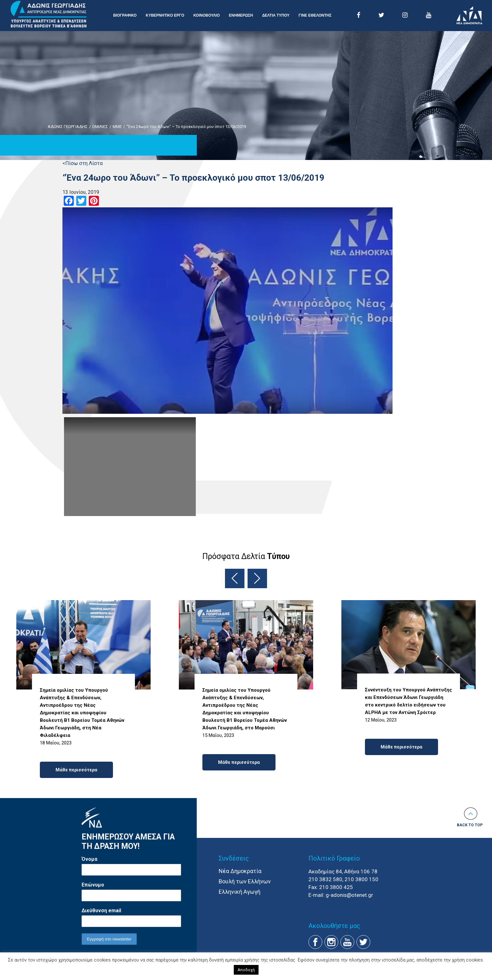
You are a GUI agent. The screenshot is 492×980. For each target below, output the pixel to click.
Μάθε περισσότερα (76, 770)
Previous (235, 578)
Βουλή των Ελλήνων (245, 881)
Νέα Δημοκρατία (240, 871)
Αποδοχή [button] (246, 970)
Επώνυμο (93, 885)
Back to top (470, 825)
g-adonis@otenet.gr (349, 895)
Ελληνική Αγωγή (240, 892)
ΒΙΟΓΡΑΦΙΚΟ (125, 15)
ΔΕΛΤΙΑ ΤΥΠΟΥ (276, 15)
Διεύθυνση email (101, 911)
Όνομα (89, 859)
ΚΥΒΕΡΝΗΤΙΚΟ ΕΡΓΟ (165, 15)
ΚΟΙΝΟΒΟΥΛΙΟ (206, 15)
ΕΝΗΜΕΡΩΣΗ (241, 15)
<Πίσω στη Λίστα (83, 163)
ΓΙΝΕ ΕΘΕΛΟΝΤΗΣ (315, 15)
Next (257, 578)
